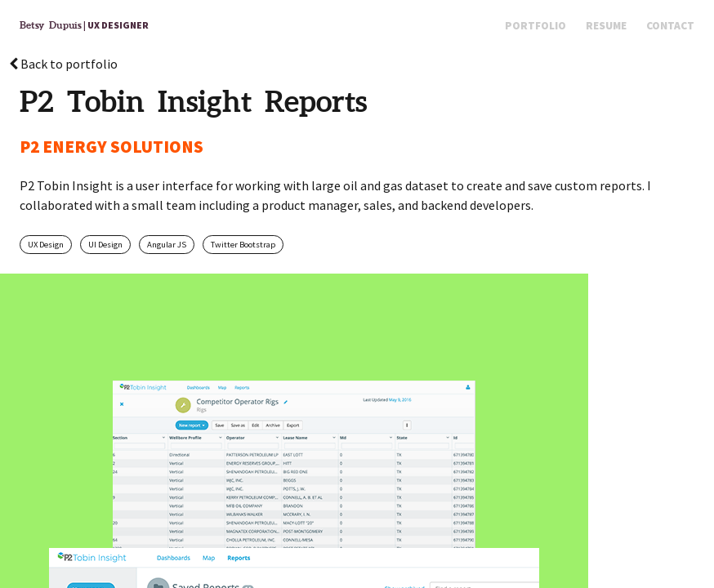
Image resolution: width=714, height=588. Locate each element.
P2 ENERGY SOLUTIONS (112, 147)
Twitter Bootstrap (243, 245)
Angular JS (167, 245)
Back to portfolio (63, 64)
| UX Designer (84, 25)
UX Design (46, 245)
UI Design (105, 245)
